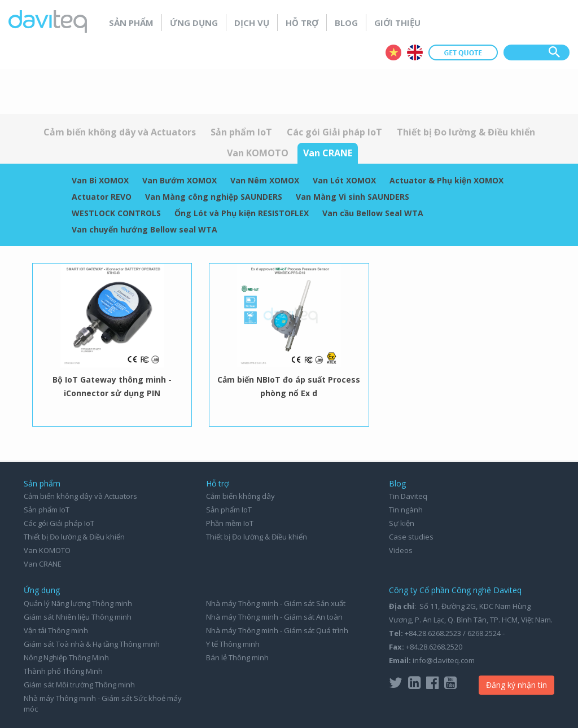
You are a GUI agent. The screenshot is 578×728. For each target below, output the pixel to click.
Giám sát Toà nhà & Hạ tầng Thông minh (92, 644)
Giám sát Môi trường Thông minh (79, 685)
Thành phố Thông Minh (63, 671)
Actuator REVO (102, 197)
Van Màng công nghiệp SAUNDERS (214, 197)
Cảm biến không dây (240, 496)
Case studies (411, 537)
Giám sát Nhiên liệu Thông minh (78, 617)
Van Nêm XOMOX (265, 180)
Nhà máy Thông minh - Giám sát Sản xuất (276, 603)
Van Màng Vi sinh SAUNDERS (353, 197)
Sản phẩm (131, 23)
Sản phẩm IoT (241, 132)
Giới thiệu (397, 23)
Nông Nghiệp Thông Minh (66, 657)
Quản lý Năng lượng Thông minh (78, 603)
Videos (401, 550)
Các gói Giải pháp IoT (334, 132)
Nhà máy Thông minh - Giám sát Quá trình (277, 630)
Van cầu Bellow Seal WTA (373, 213)
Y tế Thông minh (233, 644)
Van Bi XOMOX (100, 180)
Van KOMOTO (258, 153)
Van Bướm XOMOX (179, 180)
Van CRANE (328, 153)
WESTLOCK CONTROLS (116, 213)
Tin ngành (406, 510)
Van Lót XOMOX (344, 180)
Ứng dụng (194, 23)
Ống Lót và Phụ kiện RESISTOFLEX (242, 213)
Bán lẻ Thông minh (237, 657)
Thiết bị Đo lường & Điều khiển (466, 132)
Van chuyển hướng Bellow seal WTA (144, 229)
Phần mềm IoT (230, 523)
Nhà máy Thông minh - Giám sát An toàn (274, 617)
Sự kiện (402, 523)
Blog (346, 23)
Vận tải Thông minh (56, 630)
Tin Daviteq (408, 496)
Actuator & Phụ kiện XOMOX (446, 180)
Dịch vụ (252, 23)
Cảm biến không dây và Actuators (120, 132)
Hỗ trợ (302, 23)
